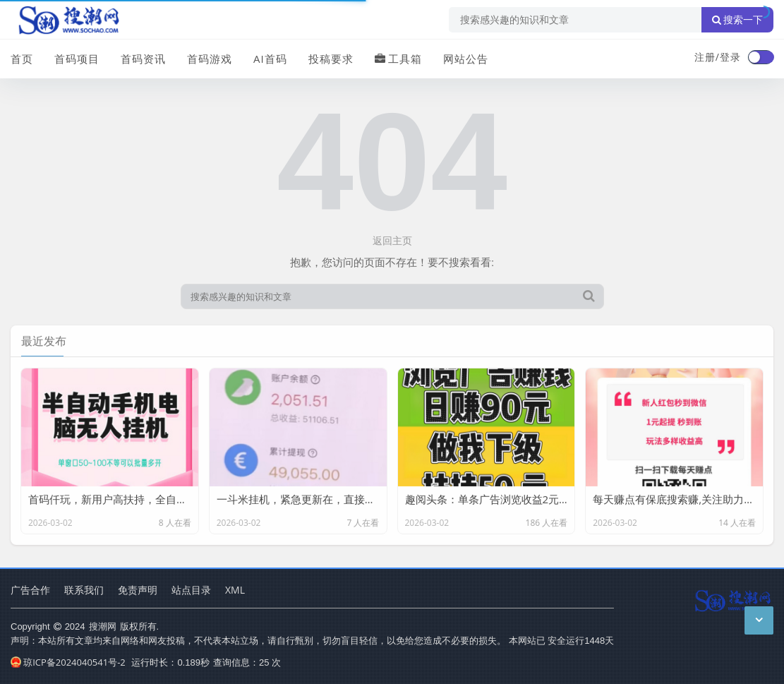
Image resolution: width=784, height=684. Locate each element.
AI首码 (270, 59)
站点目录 (191, 590)
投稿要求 (331, 59)
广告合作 (30, 590)
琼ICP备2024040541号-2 (68, 662)
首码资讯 (143, 59)
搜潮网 (103, 626)
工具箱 (398, 59)
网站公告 (466, 59)
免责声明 (138, 590)
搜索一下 (737, 20)
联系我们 (84, 590)
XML (235, 590)
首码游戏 (210, 59)
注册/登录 (718, 57)
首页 (22, 59)
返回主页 (392, 240)
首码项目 (77, 59)
